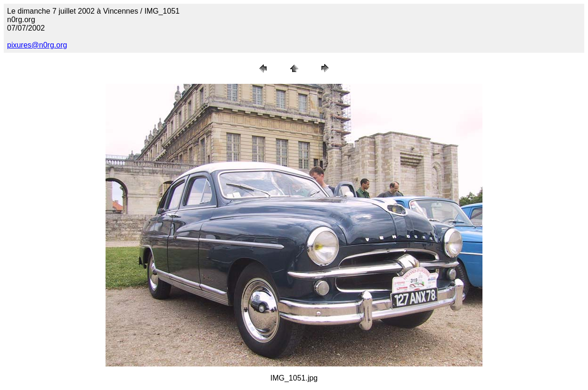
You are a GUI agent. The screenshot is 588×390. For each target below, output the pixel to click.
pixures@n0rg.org (37, 45)
